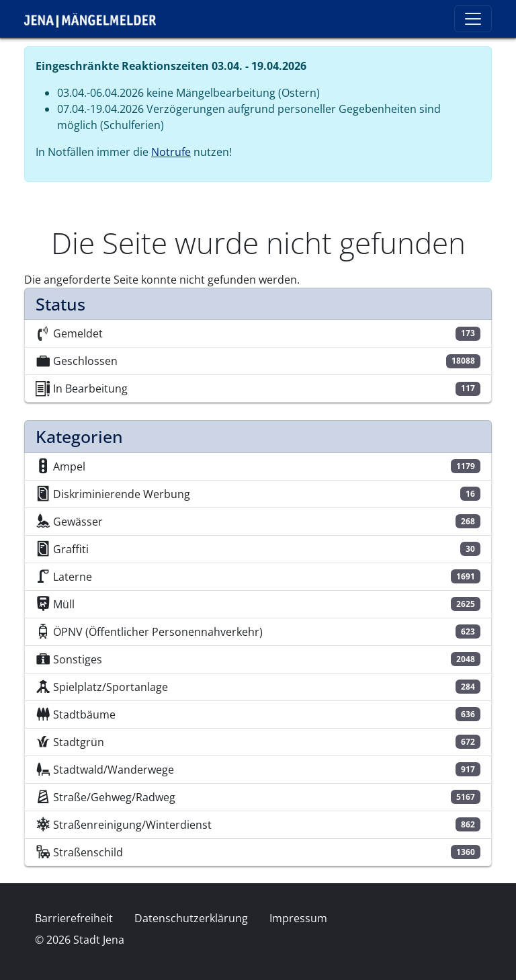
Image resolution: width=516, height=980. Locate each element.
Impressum (298, 918)
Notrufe (171, 152)
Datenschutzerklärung (191, 918)
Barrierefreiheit (74, 918)
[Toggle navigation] (473, 19)
